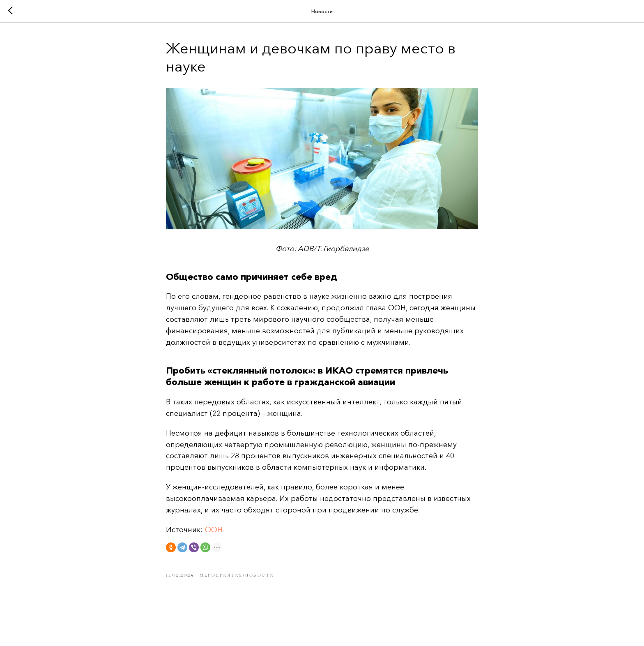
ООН (214, 530)
